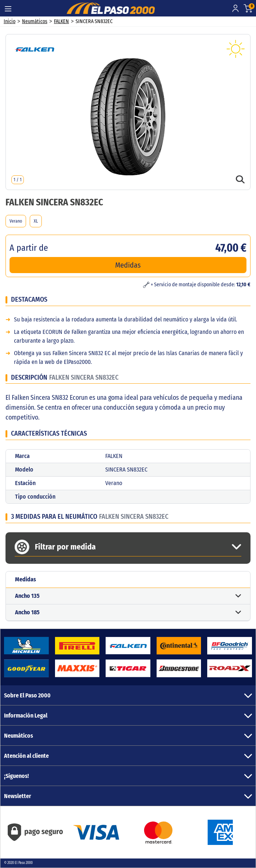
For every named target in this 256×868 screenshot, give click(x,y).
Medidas (128, 265)
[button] (128, 596)
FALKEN (61, 21)
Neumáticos (35, 21)
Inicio (10, 21)
